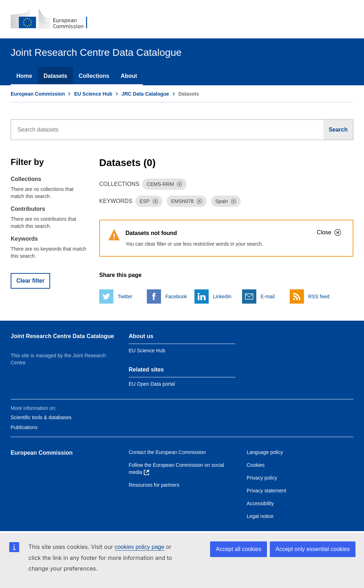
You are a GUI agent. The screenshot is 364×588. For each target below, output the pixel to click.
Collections (94, 76)
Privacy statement (266, 491)
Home (24, 76)
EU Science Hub (93, 94)
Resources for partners (154, 485)
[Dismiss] (180, 184)
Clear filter (30, 281)
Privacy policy (262, 478)
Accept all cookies (239, 549)
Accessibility (260, 503)
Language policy (265, 452)
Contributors (28, 209)
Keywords (24, 239)
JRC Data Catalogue (145, 94)
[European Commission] (54, 19)
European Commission (38, 94)
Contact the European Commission (167, 452)
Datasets (55, 76)
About (129, 76)
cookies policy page (139, 547)
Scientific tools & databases (41, 417)
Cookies (256, 465)
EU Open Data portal (152, 384)
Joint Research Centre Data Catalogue (62, 336)
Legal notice (260, 516)
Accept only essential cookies (313, 549)
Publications (24, 427)
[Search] (338, 130)
